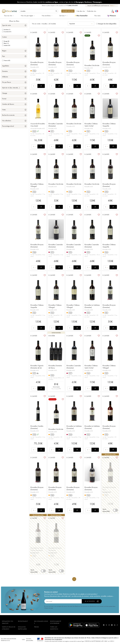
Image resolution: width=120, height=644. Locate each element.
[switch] (115, 510)
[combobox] (113, 6)
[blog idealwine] (117, 625)
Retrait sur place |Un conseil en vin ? (60, 6)
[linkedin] (115, 625)
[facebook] (104, 625)
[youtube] (112, 625)
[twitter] (106, 625)
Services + (64, 16)
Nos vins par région (28, 16)
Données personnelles (30, 640)
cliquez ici (53, 6)
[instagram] (109, 625)
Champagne (97, 2)
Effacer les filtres (14, 21)
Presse (36, 627)
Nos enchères (47, 16)
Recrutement (23, 621)
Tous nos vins (9, 16)
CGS (23, 640)
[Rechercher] (39, 11)
